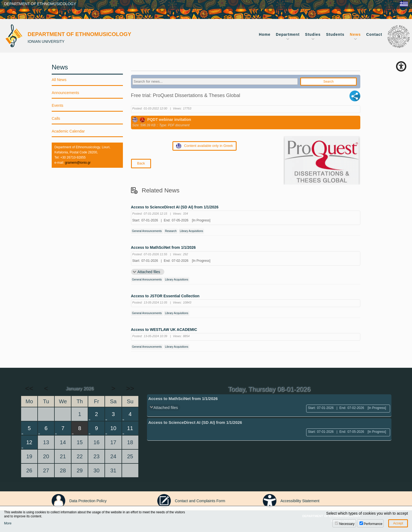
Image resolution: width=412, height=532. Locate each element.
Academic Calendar (68, 131)
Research (171, 231)
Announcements (65, 93)
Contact (374, 34)
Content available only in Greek (205, 146)
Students (335, 34)
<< (29, 388)
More (8, 523)
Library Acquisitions (191, 231)
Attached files (149, 272)
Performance (373, 524)
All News (59, 80)
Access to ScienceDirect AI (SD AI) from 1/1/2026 (175, 207)
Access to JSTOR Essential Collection (165, 296)
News (355, 34)
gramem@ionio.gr (78, 163)
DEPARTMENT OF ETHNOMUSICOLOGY (40, 4)
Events (58, 105)
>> (130, 388)
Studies (313, 34)
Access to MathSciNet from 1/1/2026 (164, 248)
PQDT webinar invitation (162, 120)
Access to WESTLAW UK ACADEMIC (164, 330)
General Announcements (147, 231)
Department (288, 34)
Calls (56, 118)
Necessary (347, 524)
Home (265, 34)
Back (141, 163)
